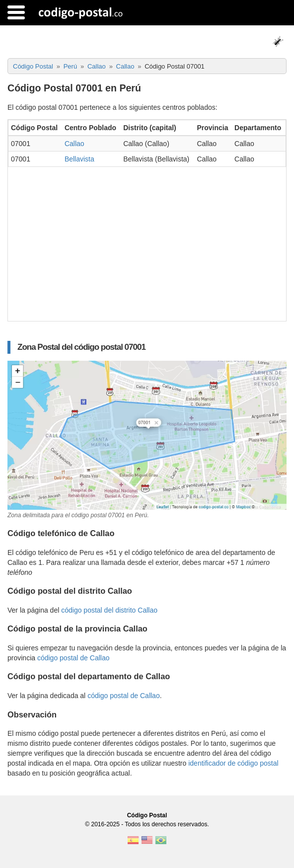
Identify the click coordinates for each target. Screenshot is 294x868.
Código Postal (147, 815)
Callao (74, 144)
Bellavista (79, 159)
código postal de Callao (73, 658)
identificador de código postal (233, 763)
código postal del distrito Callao (109, 610)
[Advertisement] (147, 241)
